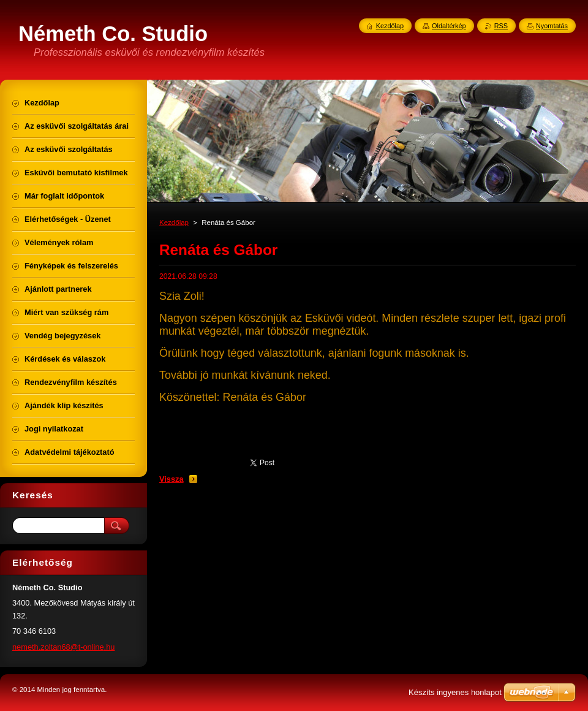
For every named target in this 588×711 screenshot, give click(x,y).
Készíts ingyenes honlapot (455, 692)
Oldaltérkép (449, 26)
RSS (501, 26)
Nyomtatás (552, 26)
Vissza (171, 479)
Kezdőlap (174, 222)
